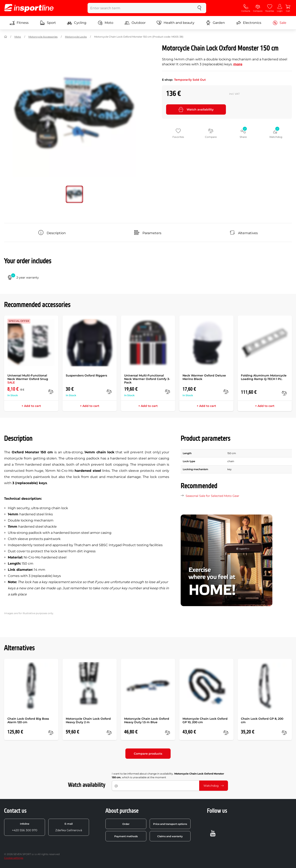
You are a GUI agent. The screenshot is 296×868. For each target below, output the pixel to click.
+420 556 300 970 (25, 827)
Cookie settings (14, 858)
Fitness (19, 23)
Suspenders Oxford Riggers (86, 375)
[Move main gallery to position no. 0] (74, 194)
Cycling (77, 23)
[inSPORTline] (29, 8)
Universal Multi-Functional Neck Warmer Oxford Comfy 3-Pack (147, 379)
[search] (199, 8)
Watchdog (214, 786)
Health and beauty (176, 23)
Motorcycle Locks (76, 37)
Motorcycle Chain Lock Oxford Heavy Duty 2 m (88, 720)
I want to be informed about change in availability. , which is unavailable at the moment (168, 775)
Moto (105, 23)
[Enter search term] (140, 8)
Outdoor (135, 23)
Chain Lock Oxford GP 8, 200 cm (262, 720)
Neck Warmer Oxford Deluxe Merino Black (204, 377)
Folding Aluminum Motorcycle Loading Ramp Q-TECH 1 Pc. (264, 377)
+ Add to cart (31, 406)
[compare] (51, 392)
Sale (279, 23)
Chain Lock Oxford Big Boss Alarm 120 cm (28, 720)
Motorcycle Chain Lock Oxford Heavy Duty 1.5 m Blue (147, 720)
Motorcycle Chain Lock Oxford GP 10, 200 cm (205, 720)
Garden (215, 23)
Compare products (148, 754)
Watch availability (196, 109)
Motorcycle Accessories (43, 37)
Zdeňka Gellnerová (69, 827)
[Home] (6, 37)
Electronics (249, 23)
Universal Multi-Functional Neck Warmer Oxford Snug (28, 379)
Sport (48, 23)
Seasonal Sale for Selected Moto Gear (212, 496)
